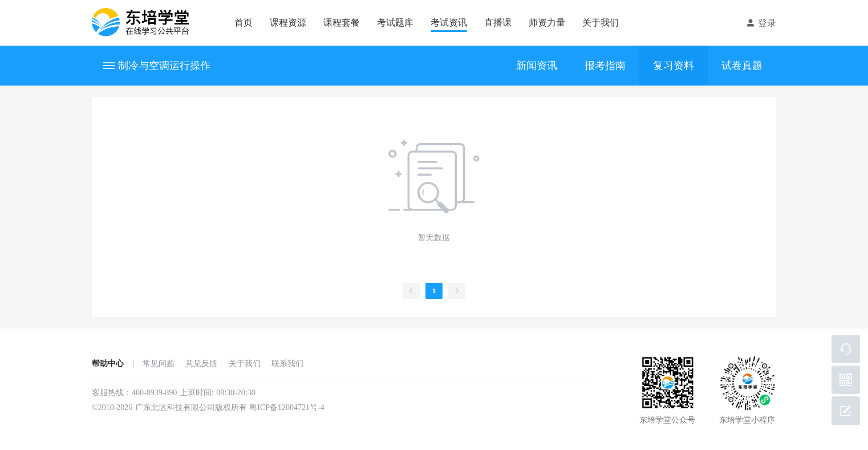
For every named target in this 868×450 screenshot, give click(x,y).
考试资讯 (449, 23)
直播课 (498, 23)
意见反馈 (201, 364)
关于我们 (601, 23)
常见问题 (159, 364)
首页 (244, 23)
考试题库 (395, 23)
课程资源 (288, 23)
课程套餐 (342, 23)
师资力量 (547, 23)
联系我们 (287, 364)
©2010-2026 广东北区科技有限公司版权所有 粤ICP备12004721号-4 (208, 408)
